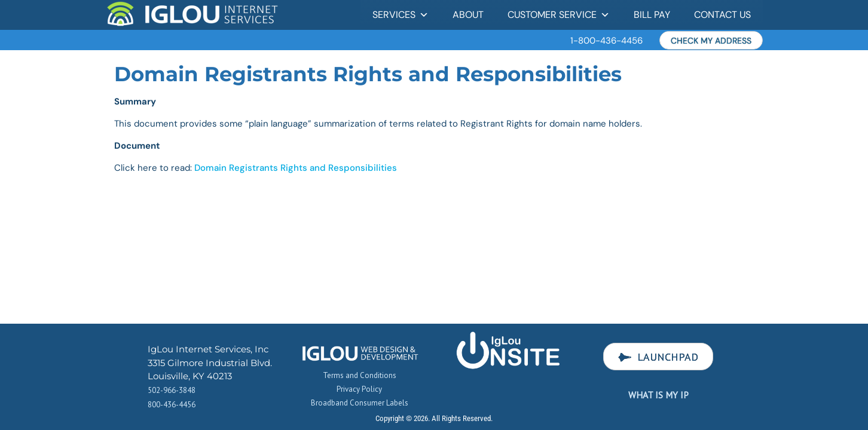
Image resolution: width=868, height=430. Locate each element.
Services (401, 15)
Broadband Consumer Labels (360, 403)
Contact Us (722, 15)
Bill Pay (652, 15)
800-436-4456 (172, 405)
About (468, 15)
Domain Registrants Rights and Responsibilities (294, 168)
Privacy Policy (359, 389)
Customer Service (559, 15)
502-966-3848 (172, 390)
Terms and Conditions (360, 375)
